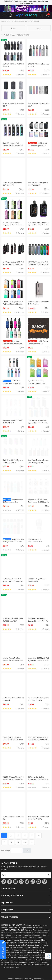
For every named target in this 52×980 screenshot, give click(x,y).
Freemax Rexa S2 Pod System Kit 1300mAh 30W (13, 502)
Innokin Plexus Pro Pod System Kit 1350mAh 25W (13, 659)
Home (4, 21)
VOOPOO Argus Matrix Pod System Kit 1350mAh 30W (13, 778)
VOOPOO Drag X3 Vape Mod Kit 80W (37, 580)
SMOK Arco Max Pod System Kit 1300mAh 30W (13, 144)
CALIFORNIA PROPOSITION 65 (13, 930)
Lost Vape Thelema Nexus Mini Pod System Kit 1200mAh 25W (38, 463)
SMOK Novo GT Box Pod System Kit (37, 144)
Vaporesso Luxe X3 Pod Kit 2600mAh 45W (13, 422)
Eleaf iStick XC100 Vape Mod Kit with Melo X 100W (13, 739)
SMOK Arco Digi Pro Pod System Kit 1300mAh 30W (12, 383)
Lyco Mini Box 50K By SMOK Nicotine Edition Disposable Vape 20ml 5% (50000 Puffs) (38, 385)
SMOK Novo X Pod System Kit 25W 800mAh (38, 184)
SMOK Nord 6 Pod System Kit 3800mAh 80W (13, 461)
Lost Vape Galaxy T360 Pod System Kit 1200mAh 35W (13, 263)
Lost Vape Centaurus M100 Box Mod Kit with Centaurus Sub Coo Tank (13, 345)
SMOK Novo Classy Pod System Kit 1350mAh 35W (13, 580)
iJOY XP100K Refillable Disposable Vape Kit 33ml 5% (13, 225)
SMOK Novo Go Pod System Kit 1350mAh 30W (13, 542)
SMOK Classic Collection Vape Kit (38, 342)
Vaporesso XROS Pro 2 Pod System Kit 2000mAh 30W (38, 659)
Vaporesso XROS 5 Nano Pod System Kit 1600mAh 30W (38, 502)
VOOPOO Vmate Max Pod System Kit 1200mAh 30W (38, 263)
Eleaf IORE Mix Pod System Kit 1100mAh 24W (38, 699)
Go (27, 851)
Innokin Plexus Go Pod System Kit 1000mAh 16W (38, 620)
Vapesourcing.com (21, 979)
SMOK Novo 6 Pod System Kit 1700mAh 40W (13, 620)
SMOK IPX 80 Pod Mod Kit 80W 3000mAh (12, 184)
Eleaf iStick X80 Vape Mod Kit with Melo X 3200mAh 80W (38, 740)
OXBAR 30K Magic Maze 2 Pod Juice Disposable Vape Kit (13, 304)
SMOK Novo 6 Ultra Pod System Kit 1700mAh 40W (38, 422)
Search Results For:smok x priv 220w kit (24, 21)
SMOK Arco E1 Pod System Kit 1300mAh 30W (38, 818)
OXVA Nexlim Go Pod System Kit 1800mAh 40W (38, 778)
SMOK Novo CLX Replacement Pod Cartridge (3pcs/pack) (36, 542)
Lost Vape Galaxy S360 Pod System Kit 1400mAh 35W (39, 224)
